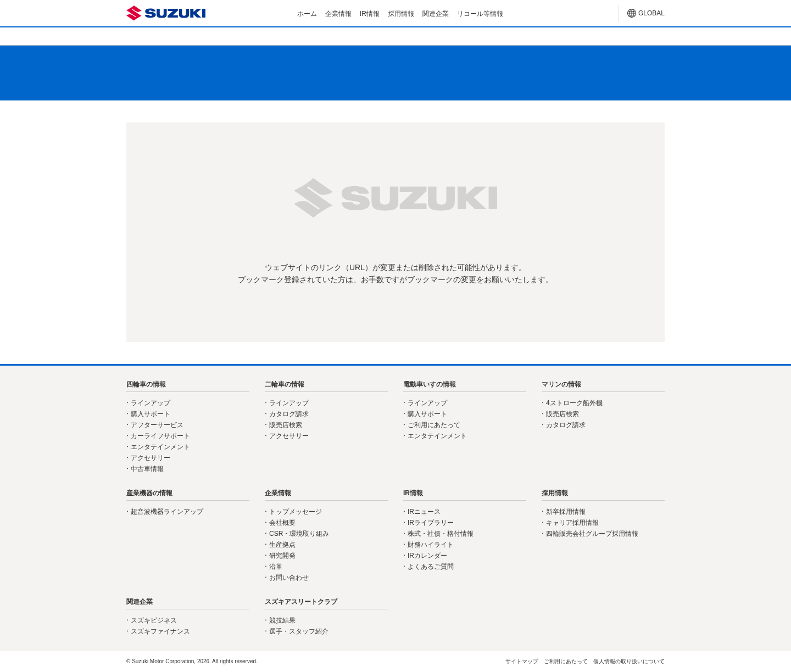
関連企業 (436, 14)
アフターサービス (157, 425)
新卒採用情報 (566, 512)
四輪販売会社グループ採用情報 (592, 534)
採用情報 (401, 14)
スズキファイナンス (160, 631)
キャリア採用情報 (572, 523)
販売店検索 (286, 425)
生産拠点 (282, 545)
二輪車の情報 (285, 384)
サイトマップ (522, 661)
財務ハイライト (431, 545)
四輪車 (180, 36)
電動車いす (396, 36)
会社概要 (282, 523)
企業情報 (338, 14)
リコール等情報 (480, 14)
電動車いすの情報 (430, 384)
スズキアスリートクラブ (301, 602)
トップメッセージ (296, 512)
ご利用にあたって (434, 425)
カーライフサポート (160, 436)
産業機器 (611, 36)
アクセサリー (151, 458)
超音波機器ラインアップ (167, 512)
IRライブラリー (431, 523)
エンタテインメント (160, 447)
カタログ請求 (289, 414)
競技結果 (282, 620)
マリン (503, 36)
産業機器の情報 (149, 493)
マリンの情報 (561, 384)
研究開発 (282, 556)
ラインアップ (151, 403)
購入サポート (151, 414)
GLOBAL (651, 13)
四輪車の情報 (146, 384)
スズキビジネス (154, 620)
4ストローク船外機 (574, 403)
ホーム (307, 14)
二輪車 (288, 36)
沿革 (276, 567)
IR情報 (370, 14)
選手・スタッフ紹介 (299, 631)
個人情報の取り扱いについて (629, 661)
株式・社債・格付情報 (441, 534)
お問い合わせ (289, 578)
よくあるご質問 (431, 567)
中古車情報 (147, 469)
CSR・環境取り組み (299, 534)
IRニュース (424, 512)
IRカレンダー (427, 556)
